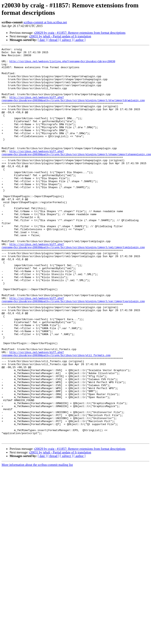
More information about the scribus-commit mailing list (37, 536)
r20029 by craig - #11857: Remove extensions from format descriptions (80, 33)
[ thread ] (53, 40)
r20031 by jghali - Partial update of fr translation (60, 36)
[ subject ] (66, 40)
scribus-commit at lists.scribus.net (45, 22)
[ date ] (42, 40)
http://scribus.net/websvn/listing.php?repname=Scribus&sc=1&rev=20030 (62, 64)
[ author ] (80, 40)
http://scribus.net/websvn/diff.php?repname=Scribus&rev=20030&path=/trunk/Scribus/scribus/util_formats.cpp (56, 411)
